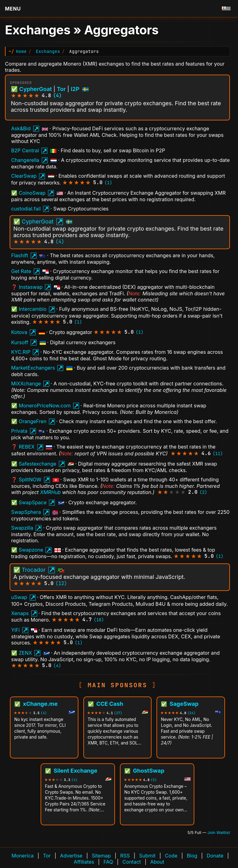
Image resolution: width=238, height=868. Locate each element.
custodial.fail (26, 209)
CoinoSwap (32, 193)
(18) (99, 620)
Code (171, 856)
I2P (75, 89)
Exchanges (48, 51)
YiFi (15, 630)
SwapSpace (33, 502)
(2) (203, 492)
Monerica (22, 856)
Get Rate (21, 271)
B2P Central (25, 150)
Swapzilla (22, 528)
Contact (132, 862)
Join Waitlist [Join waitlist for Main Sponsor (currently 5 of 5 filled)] (219, 833)
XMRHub (50, 492)
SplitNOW (30, 480)
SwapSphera (26, 512)
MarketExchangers (33, 368)
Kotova (19, 332)
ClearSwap (24, 176)
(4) (57, 95)
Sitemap (101, 856)
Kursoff (20, 342)
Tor (61, 89)
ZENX (26, 653)
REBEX (27, 447)
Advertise (71, 856)
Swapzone (31, 550)
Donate (215, 856)
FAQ (108, 862)
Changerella (25, 160)
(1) (108, 183)
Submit (147, 856)
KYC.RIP (21, 352)
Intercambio (33, 309)
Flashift (20, 255)
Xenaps (20, 613)
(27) (118, 713)
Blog (192, 856)
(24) (191, 713)
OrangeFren (33, 421)
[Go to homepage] (226, 9)
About (157, 862)
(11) (218, 454)
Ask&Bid (21, 128)
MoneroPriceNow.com (45, 406)
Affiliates (84, 862)
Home (21, 51)
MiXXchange (26, 384)
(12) (61, 583)
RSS (125, 856)
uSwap (19, 597)
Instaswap (31, 287)
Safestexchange (38, 464)
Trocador (34, 570)
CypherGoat (35, 89)
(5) (154, 780)
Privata (19, 431)
